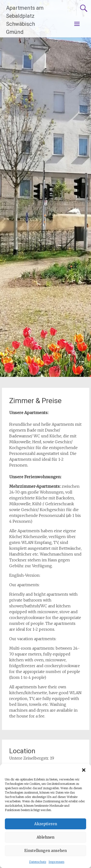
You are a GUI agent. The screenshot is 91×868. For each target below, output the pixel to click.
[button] (84, 770)
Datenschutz (38, 862)
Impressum (56, 862)
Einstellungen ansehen (45, 851)
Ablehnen (45, 837)
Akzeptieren (46, 824)
